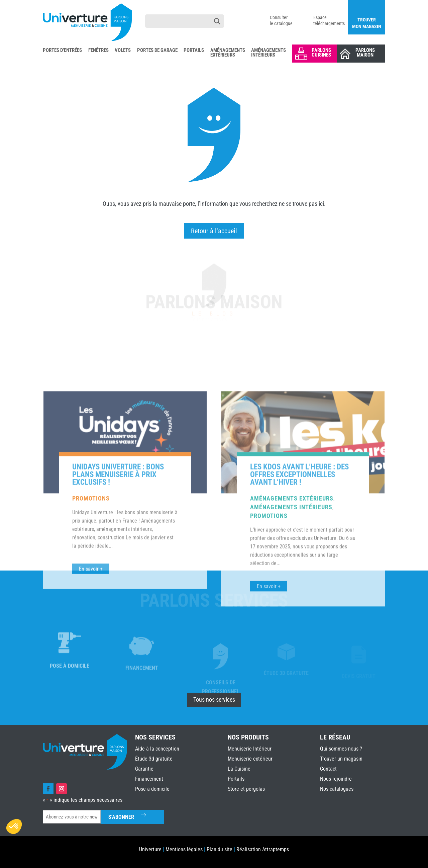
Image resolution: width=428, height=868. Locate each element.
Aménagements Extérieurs (228, 53)
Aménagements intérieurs (291, 622)
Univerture (150, 849)
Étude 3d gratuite (154, 759)
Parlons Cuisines (321, 53)
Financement (149, 779)
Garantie (144, 769)
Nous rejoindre (336, 779)
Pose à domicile (152, 789)
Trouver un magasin (341, 759)
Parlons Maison (365, 53)
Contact (328, 769)
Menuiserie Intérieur (250, 749)
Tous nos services (214, 700)
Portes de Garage (157, 51)
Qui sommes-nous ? (341, 749)
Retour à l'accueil (214, 231)
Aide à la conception (157, 749)
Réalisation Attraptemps (263, 849)
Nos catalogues (337, 789)
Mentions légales (184, 849)
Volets (123, 51)
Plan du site (220, 849)
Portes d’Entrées (62, 51)
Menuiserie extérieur (250, 759)
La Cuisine (239, 769)
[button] (14, 827)
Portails (194, 51)
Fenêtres (98, 51)
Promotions (91, 614)
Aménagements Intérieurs (269, 53)
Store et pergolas (246, 789)
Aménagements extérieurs (292, 614)
